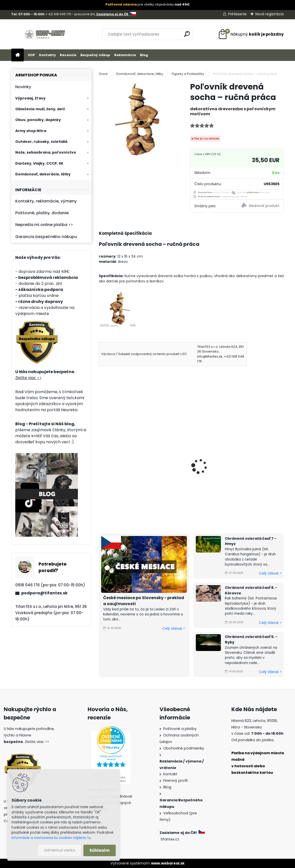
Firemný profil (175, 781)
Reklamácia (125, 55)
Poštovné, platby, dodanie (42, 213)
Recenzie (68, 55)
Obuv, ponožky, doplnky (38, 120)
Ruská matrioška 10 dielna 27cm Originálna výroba (254, 464)
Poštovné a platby (180, 729)
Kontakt (170, 774)
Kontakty (47, 55)
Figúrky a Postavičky (188, 74)
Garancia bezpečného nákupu (46, 237)
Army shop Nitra (31, 131)
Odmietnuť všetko (59, 850)
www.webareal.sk (168, 863)
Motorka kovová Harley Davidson (188, 464)
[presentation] (101, 460)
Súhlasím (100, 850)
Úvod (103, 74)
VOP (31, 55)
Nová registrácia (270, 14)
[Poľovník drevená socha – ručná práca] (136, 119)
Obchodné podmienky (184, 748)
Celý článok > (174, 629)
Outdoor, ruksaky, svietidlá (41, 142)
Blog (144, 55)
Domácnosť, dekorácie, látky (43, 174)
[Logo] (46, 34)
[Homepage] (18, 55)
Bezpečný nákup (95, 55)
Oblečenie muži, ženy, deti (40, 109)
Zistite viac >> (28, 378)
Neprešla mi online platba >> (44, 225)
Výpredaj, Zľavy (30, 98)
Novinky (23, 87)
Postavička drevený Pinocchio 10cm (121, 464)
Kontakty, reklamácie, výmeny (46, 201)
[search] (187, 34)
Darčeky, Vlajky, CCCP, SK (39, 163)
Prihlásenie (237, 14)
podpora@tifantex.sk (44, 593)
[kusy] (111, 507)
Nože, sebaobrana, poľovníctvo (46, 152)
